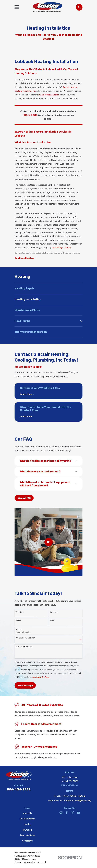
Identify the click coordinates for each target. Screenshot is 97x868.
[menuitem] (48, 289)
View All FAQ (24, 498)
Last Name (54, 612)
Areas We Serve (27, 836)
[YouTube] (78, 813)
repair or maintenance (49, 95)
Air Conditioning (27, 819)
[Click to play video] (48, 542)
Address (19, 630)
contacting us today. (61, 247)
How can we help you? (25, 647)
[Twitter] (72, 813)
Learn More (27, 395)
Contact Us (27, 841)
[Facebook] (67, 813)
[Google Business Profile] (61, 813)
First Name (20, 612)
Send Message (25, 686)
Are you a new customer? (26, 638)
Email (52, 621)
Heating (27, 824)
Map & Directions (70, 785)
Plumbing (27, 830)
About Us (27, 813)
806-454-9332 (19, 790)
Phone (18, 621)
